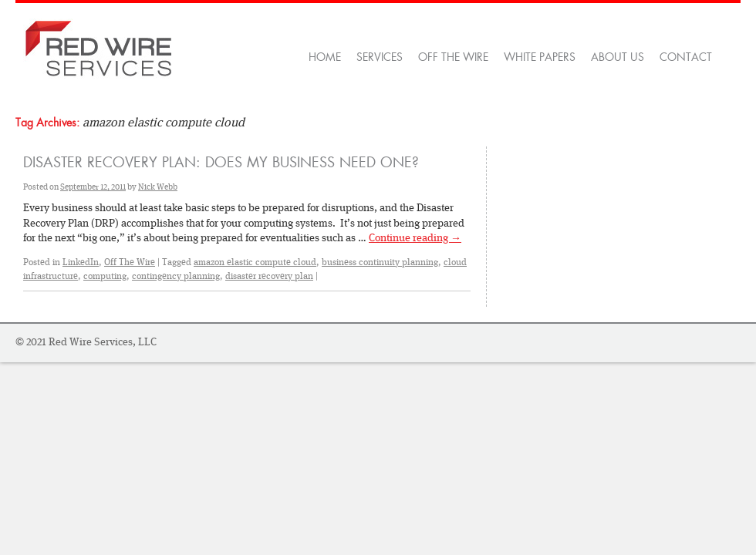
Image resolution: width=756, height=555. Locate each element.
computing (105, 276)
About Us (618, 57)
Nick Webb (158, 187)
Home (325, 57)
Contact (686, 57)
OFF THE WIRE (453, 57)
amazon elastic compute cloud (255, 262)
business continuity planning (380, 262)
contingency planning (176, 276)
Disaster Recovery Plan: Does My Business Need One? (221, 163)
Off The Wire (130, 262)
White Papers (540, 57)
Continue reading (415, 237)
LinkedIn (81, 262)
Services (380, 57)
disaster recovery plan (269, 276)
